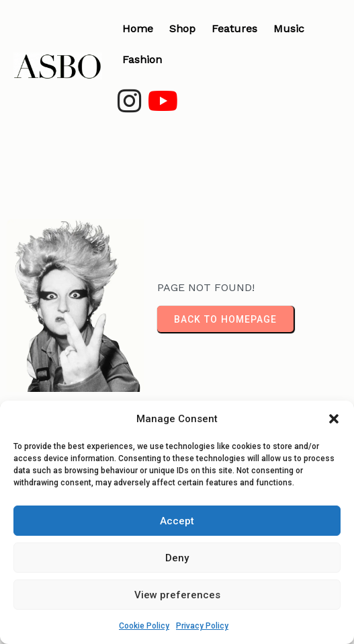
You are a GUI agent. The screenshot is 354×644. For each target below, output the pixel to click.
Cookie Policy (144, 626)
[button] (334, 419)
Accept (177, 521)
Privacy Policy (202, 626)
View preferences (177, 595)
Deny (177, 558)
